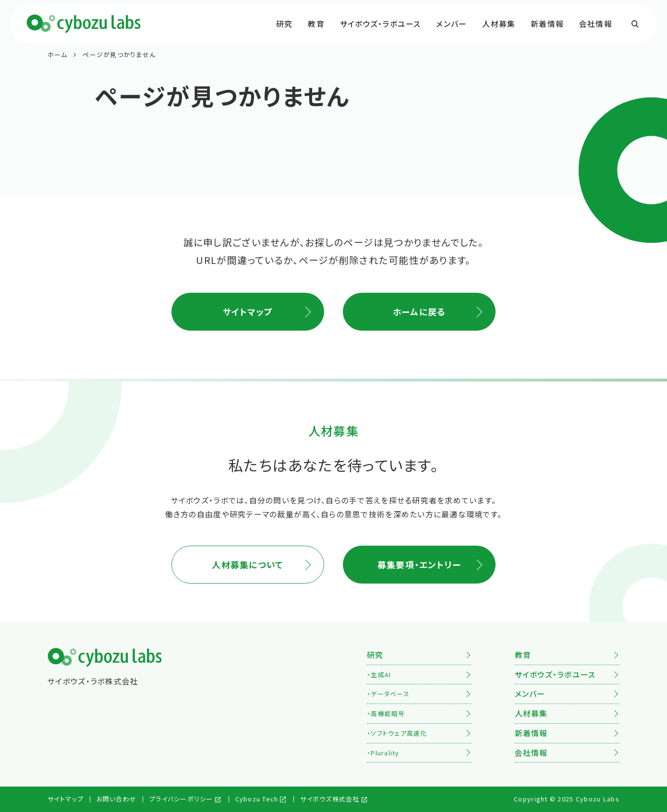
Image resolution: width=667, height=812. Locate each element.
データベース (390, 694)
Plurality (385, 753)
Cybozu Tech (257, 799)
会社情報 (596, 24)
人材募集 (499, 24)
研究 (285, 24)
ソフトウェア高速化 (399, 733)
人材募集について (248, 564)
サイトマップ (248, 311)
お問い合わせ (117, 799)
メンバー (451, 24)
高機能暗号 (388, 713)
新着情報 (547, 24)
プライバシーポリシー (181, 799)
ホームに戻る (419, 311)
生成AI (381, 675)
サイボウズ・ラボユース (381, 24)
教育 (316, 24)
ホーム (57, 54)
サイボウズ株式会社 (330, 799)
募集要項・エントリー (419, 564)
